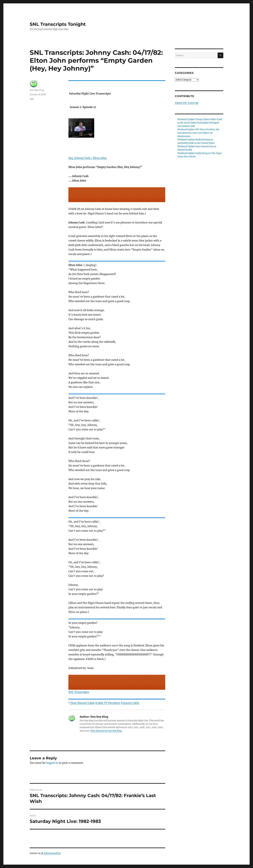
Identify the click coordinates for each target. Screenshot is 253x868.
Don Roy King (37, 90)
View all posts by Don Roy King (106, 731)
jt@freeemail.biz (52, 853)
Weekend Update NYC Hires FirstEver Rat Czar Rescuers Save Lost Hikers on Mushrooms (198, 133)
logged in (52, 763)
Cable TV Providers (108, 703)
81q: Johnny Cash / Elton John (88, 158)
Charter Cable (131, 703)
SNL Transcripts (79, 692)
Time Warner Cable (82, 703)
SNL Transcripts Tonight (58, 24)
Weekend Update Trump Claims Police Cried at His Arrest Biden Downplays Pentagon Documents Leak (200, 123)
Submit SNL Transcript (187, 103)
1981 (32, 99)
